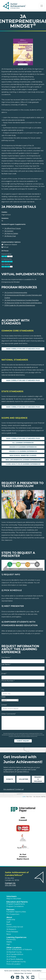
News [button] (9, 934)
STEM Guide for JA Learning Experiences (20, 305)
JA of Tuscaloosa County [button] (16, 962)
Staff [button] (8, 922)
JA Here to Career (11, 233)
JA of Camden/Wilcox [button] (15, 954)
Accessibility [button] (37, 971)
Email (4, 674)
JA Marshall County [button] (14, 952)
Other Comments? (9, 714)
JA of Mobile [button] (11, 957)
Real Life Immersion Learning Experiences (23, 460)
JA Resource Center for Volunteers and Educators (23, 303)
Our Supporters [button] (13, 914)
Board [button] (9, 924)
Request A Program (38, 779)
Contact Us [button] (10, 883)
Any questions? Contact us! (14, 789)
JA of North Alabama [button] (15, 959)
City (3, 690)
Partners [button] (10, 910)
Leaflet (24, 797)
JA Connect (9, 231)
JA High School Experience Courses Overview (22, 300)
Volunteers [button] (11, 896)
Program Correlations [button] (15, 906)
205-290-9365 (10, 885)
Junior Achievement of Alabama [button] (19, 950)
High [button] (8, 944)
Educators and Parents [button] (17, 902)
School (4, 705)
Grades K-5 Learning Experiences (23, 447)
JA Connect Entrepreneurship (16, 293)
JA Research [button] (11, 929)
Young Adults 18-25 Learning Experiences (23, 464)
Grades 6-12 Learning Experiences (23, 451)
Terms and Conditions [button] (12, 971)
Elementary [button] (11, 939)
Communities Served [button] (15, 927)
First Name (6, 657)
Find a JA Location (14, 964)
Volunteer (23, 779)
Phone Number (8, 681)
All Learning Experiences (23, 443)
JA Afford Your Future (13, 228)
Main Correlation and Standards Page (23, 349)
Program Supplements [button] (16, 904)
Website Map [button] (19, 973)
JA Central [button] (28, 973)
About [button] (9, 917)
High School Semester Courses (23, 455)
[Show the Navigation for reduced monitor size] (42, 6)
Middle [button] (9, 942)
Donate (10, 779)
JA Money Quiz (10, 236)
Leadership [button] (11, 920)
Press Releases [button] (12, 932)
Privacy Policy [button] (26, 971)
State (3, 697)
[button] (13, 977)
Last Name (6, 664)
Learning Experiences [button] (16, 937)
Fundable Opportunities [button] (16, 912)
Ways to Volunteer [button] (14, 899)
